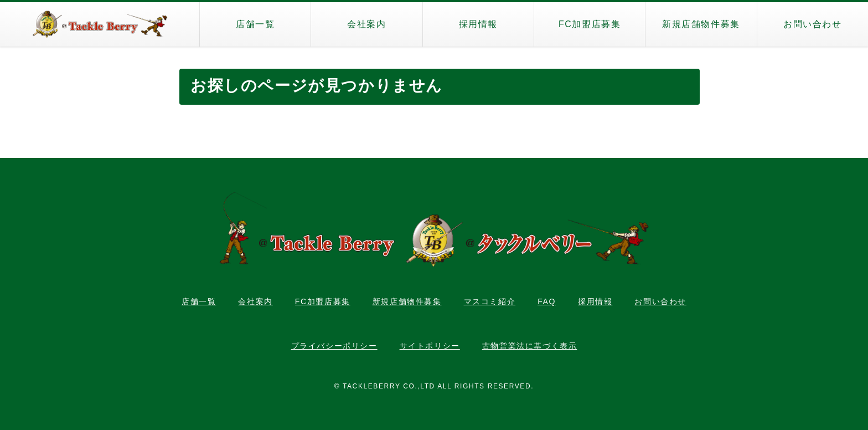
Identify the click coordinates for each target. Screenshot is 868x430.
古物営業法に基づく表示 (530, 346)
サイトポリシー (430, 346)
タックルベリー (100, 24)
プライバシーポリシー (334, 346)
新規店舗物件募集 (701, 24)
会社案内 (366, 24)
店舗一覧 (255, 24)
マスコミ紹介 (490, 301)
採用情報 (478, 24)
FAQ (547, 301)
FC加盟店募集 (590, 24)
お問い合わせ (813, 24)
